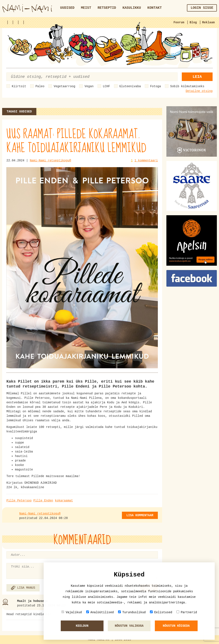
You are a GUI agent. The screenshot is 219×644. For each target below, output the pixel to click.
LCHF (107, 86)
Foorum (179, 22)
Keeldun (82, 626)
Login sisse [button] (202, 8)
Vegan (89, 86)
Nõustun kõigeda (176, 626)
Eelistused (161, 612)
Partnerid (187, 612)
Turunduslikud (132, 612)
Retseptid (107, 8)
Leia (197, 77)
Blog (193, 22)
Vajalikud (72, 612)
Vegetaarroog (64, 86)
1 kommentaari (146, 161)
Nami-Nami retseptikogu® (50, 161)
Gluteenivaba (130, 86)
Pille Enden (43, 501)
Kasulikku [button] (132, 8)
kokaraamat (64, 501)
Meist (86, 8)
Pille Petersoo (19, 501)
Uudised (67, 8)
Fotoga (155, 86)
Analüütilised (100, 612)
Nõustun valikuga (129, 626)
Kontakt (155, 8)
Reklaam (208, 22)
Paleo (40, 86)
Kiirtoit (19, 86)
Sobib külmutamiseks (187, 86)
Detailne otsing (199, 91)
